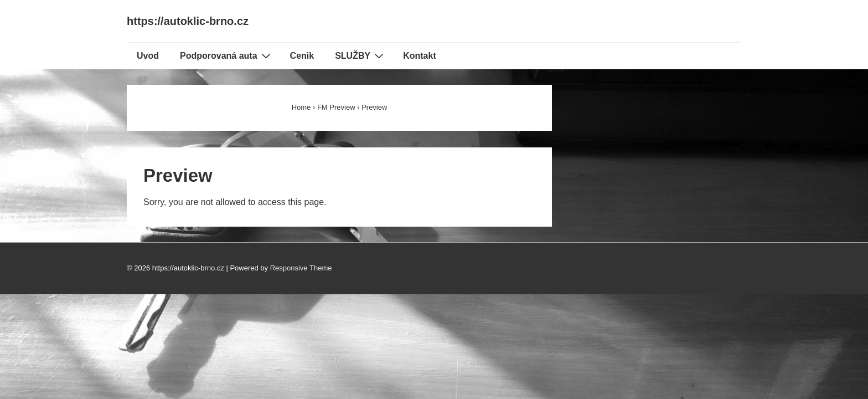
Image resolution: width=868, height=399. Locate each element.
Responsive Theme (301, 268)
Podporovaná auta (227, 55)
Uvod (148, 56)
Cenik (302, 56)
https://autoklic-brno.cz (188, 21)
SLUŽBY (361, 55)
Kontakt (420, 56)
